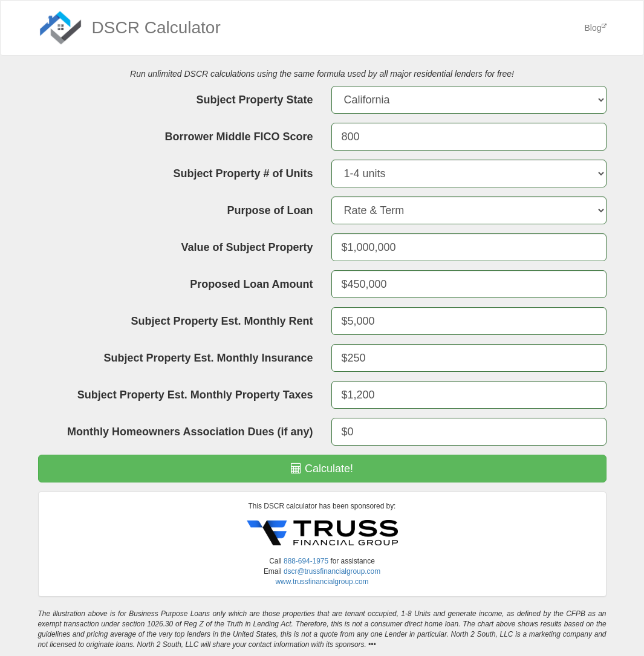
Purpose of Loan (270, 210)
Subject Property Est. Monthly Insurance (208, 358)
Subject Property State (254, 100)
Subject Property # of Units (243, 174)
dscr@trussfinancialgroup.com (332, 571)
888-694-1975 (306, 561)
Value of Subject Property (247, 247)
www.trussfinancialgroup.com (322, 582)
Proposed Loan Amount (251, 284)
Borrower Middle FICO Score (239, 137)
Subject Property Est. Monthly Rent (222, 321)
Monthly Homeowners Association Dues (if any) (190, 432)
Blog (595, 27)
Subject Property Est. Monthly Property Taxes (195, 395)
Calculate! (322, 469)
